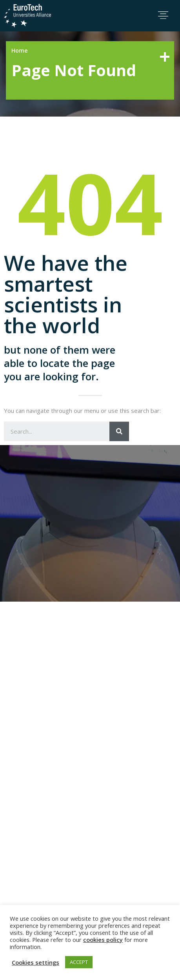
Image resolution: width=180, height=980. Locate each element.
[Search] (119, 490)
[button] (163, 16)
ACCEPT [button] (79, 962)
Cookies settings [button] (35, 962)
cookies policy (103, 940)
